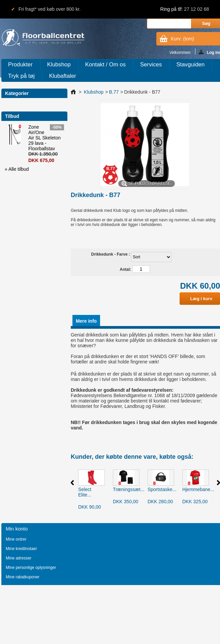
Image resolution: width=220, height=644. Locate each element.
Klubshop (59, 65)
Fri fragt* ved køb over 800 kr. (50, 9)
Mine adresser (19, 558)
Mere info (86, 321)
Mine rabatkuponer (23, 577)
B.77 (114, 92)
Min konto (17, 529)
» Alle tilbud (17, 169)
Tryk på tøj (21, 76)
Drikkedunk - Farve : (111, 254)
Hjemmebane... (198, 489)
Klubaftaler (63, 76)
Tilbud (12, 116)
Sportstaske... (162, 489)
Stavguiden (190, 65)
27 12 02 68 (196, 9)
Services (151, 65)
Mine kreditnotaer (21, 549)
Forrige (72, 483)
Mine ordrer (16, 539)
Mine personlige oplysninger (31, 568)
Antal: (125, 269)
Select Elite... (85, 492)
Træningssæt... (129, 489)
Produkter (20, 65)
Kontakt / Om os (105, 65)
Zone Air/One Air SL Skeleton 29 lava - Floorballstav (44, 138)
